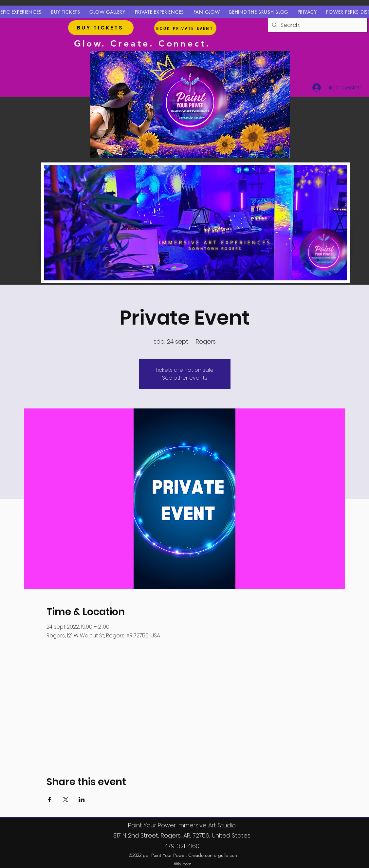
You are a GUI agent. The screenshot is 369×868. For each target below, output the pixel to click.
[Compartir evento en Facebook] (50, 800)
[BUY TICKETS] (101, 28)
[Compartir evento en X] (66, 800)
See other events (185, 378)
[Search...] (317, 25)
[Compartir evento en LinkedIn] (82, 800)
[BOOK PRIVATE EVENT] (185, 28)
